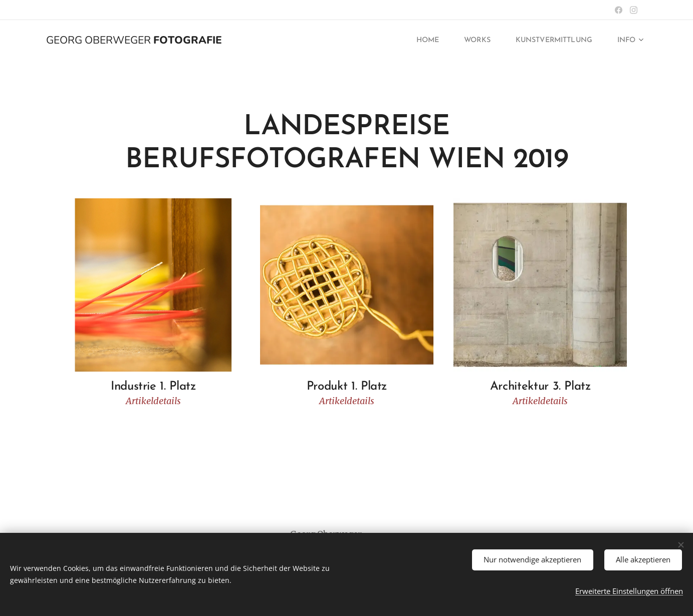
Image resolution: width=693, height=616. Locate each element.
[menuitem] (414, 41)
